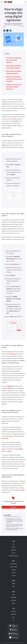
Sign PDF (15, 121)
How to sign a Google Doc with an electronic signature (14, 60)
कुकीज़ (13, 603)
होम (14, 544)
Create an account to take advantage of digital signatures (14, 87)
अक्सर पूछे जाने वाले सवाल (13, 556)
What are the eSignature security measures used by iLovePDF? (14, 79)
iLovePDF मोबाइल (13, 567)
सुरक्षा (14, 595)
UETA (3, 451)
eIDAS (10, 451)
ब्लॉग (13, 617)
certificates (5, 438)
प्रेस (14, 620)
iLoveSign (14, 570)
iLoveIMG (13, 576)
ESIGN (21, 449)
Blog (4, 27)
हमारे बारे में (13, 611)
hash (11, 436)
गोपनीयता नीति (13, 597)
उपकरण (14, 553)
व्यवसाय (13, 584)
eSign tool (12, 354)
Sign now (14, 507)
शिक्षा (13, 586)
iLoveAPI (13, 573)
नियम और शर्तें (13, 600)
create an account (19, 490)
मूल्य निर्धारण (13, 550)
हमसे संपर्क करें (13, 614)
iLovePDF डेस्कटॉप (13, 564)
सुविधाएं (13, 547)
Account (10, 388)
